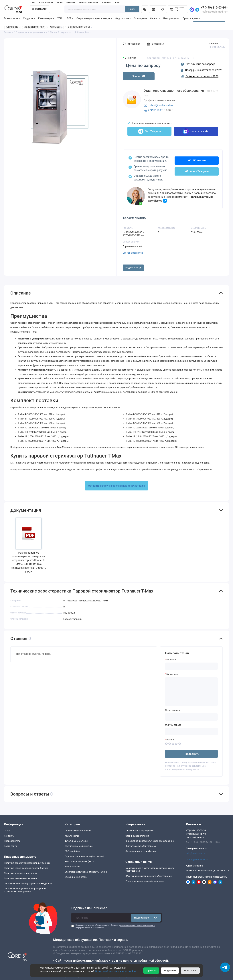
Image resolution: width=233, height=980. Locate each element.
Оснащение (141, 18)
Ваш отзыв (172, 674)
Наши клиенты (46, 3)
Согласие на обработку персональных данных (28, 884)
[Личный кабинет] (145, 9)
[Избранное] (162, 9)
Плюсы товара (173, 710)
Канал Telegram (197, 171)
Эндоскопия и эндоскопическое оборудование (150, 841)
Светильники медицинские (79, 846)
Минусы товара (173, 725)
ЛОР (70, 18)
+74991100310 (157, 110)
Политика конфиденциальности (21, 873)
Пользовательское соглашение (20, 878)
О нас (32, 3)
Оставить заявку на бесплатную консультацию (116, 486)
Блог (117, 3)
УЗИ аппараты (72, 867)
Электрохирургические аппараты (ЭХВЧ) (86, 872)
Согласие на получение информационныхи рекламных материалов (26, 890)
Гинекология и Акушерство (139, 831)
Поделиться (133, 268)
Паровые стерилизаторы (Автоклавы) (84, 856)
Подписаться (146, 918)
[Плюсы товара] (191, 717)
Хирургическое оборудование (141, 846)
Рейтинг (171, 740)
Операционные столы (76, 877)
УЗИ (61, 18)
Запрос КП (139, 76)
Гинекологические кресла (78, 831)
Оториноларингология (137, 836)
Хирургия (29, 18)
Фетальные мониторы (76, 841)
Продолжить (191, 754)
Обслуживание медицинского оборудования (149, 876)
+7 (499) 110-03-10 (215, 8)
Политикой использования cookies (116, 971)
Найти (132, 9)
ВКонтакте (197, 160)
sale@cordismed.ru (196, 853)
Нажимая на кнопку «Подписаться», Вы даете (115, 926)
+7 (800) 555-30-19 (196, 834)
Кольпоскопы (72, 836)
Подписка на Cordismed (89, 908)
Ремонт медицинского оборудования (145, 881)
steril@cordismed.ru (161, 105)
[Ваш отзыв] (191, 692)
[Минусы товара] (191, 731)
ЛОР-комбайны (72, 851)
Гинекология (12, 18)
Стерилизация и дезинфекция (94, 18)
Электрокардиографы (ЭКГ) (79, 862)
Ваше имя (171, 660)
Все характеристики (133, 253)
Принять (151, 971)
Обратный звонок (195, 838)
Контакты (107, 3)
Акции (60, 3)
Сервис (155, 18)
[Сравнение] (154, 9)
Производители (191, 18)
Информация (171, 18)
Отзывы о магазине (89, 3)
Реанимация (46, 18)
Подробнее (170, 971)
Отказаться (190, 971)
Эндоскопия (123, 18)
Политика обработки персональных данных (27, 863)
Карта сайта (10, 846)
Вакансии (71, 3)
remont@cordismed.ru (197, 860)
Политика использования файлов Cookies (26, 868)
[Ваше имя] (191, 666)
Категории (40, 9)
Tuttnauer (213, 44)
